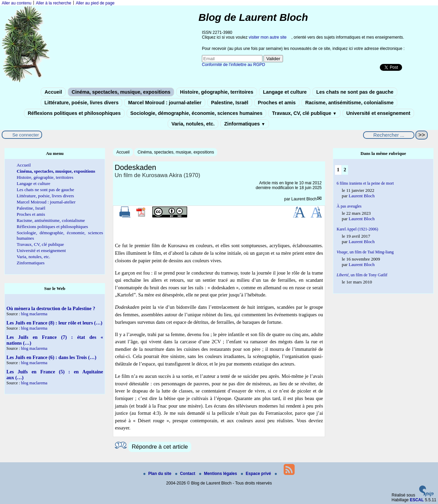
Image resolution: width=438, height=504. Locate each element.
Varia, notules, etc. (193, 124)
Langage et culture (285, 92)
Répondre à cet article (160, 447)
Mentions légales (219, 474)
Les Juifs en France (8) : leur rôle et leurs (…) (54, 323)
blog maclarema (34, 314)
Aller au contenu (17, 3)
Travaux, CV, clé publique (304, 113)
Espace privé (256, 474)
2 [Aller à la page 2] (345, 170)
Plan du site (158, 474)
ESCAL (417, 500)
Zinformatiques (245, 124)
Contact (186, 474)
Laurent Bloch (304, 199)
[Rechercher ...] (389, 135)
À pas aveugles (349, 206)
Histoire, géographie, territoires (217, 92)
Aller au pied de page (95, 3)
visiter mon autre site (268, 37)
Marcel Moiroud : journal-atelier (165, 103)
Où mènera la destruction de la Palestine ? (51, 308)
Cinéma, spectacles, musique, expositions (121, 92)
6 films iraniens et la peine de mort (365, 183)
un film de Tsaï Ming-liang (365, 252)
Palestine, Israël (230, 103)
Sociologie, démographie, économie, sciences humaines (196, 113)
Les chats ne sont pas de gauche (355, 92)
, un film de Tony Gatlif (362, 275)
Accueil (53, 92)
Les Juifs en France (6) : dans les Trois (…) (51, 357)
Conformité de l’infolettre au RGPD (234, 65)
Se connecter (26, 135)
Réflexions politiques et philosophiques (74, 113)
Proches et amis (277, 103)
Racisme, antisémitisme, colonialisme (349, 103)
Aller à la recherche (54, 3)
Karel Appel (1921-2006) (357, 229)
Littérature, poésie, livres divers (82, 103)
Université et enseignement (378, 113)
